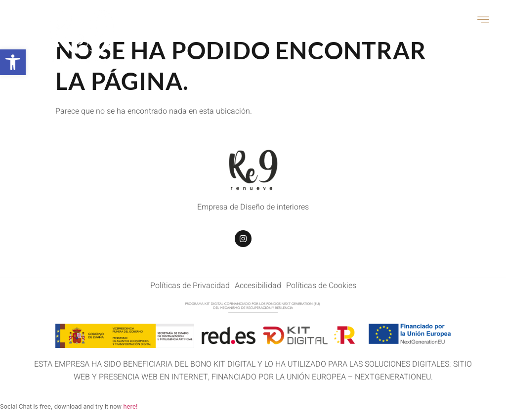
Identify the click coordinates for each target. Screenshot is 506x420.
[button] (13, 62)
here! (130, 406)
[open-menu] (484, 21)
